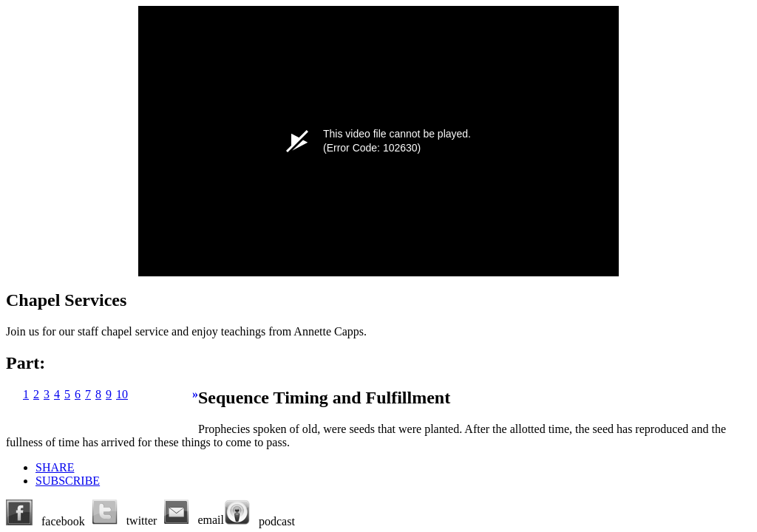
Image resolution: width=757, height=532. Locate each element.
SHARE (55, 467)
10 (122, 394)
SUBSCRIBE (68, 481)
